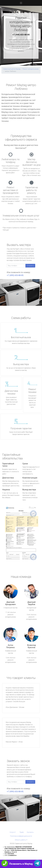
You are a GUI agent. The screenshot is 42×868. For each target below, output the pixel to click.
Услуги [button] (12, 832)
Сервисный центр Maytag (12, 69)
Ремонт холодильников (30, 69)
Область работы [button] (20, 840)
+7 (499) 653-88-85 (21, 35)
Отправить (30, 266)
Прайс (22, 832)
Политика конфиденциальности (21, 836)
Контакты (30, 832)
